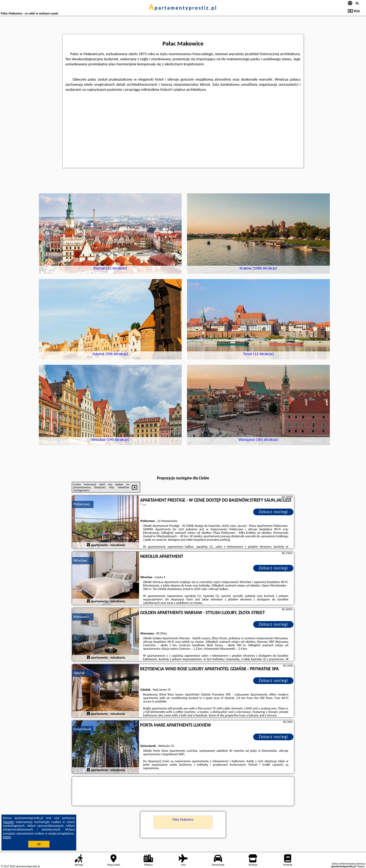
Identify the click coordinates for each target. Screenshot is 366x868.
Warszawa (81, 617)
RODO (7, 837)
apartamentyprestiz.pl (183, 8)
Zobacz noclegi (273, 512)
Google (9, 822)
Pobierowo (82, 504)
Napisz (361, 866)
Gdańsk (79, 673)
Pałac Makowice (183, 820)
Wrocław (80, 560)
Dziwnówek (82, 729)
